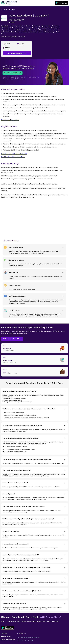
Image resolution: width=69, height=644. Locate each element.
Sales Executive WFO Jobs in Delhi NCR (14, 154)
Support (4, 633)
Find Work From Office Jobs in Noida (13, 157)
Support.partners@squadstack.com (29, 637)
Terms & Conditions (8, 640)
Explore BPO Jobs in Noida (10, 120)
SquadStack (5, 26)
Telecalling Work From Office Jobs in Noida (13, 37)
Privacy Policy (6, 637)
